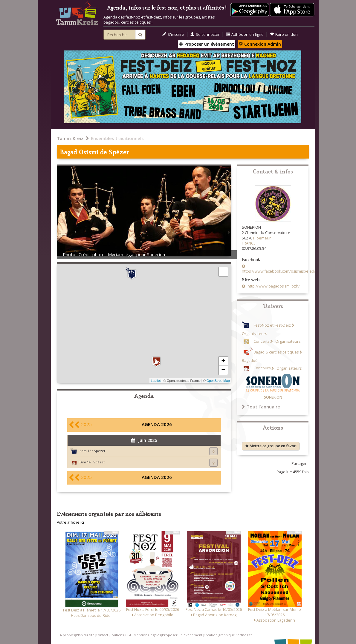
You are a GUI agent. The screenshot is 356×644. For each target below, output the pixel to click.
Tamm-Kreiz (70, 138)
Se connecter (205, 34)
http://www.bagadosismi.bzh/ (273, 286)
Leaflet (156, 381)
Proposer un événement (182, 635)
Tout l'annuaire (261, 407)
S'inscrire (173, 34)
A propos (67, 635)
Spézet (100, 451)
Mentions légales (147, 635)
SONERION (273, 397)
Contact (102, 635)
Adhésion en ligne (245, 34)
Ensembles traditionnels (117, 138)
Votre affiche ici (70, 522)
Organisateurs (287, 341)
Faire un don (284, 34)
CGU (129, 635)
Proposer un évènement (207, 44)
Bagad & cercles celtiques (276, 352)
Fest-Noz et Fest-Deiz (272, 325)
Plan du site (85, 635)
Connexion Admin (260, 44)
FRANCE (249, 243)
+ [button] (223, 361)
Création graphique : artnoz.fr (228, 635)
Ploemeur (262, 238)
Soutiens (117, 635)
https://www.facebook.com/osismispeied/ (279, 271)
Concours (262, 368)
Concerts (261, 341)
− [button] (223, 370)
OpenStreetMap (218, 381)
